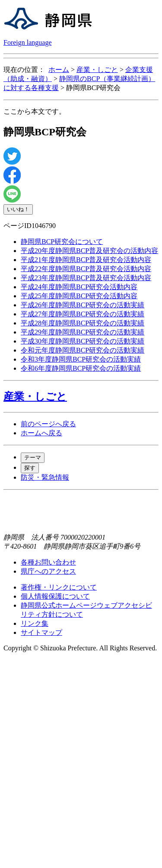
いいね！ (18, 209)
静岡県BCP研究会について (62, 242)
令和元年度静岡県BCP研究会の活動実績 (83, 350)
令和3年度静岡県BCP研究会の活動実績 (81, 359)
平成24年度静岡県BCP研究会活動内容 (79, 287)
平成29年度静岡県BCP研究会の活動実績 (83, 332)
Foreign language (28, 42)
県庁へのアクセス (48, 571)
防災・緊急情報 (45, 477)
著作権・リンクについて (59, 587)
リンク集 (35, 623)
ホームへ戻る (41, 433)
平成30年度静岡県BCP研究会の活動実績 (83, 341)
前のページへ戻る (48, 424)
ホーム (59, 70)
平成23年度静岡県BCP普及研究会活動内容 (86, 278)
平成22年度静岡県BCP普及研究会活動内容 (86, 269)
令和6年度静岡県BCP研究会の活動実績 (81, 368)
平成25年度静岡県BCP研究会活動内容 (79, 296)
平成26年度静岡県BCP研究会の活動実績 (83, 305)
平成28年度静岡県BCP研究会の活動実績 (83, 323)
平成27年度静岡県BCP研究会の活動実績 (83, 314)
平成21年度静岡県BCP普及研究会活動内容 (86, 260)
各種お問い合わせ (48, 562)
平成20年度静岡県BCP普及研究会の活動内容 (89, 251)
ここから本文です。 (35, 111)
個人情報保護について (55, 596)
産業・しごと (97, 70)
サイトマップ (41, 632)
